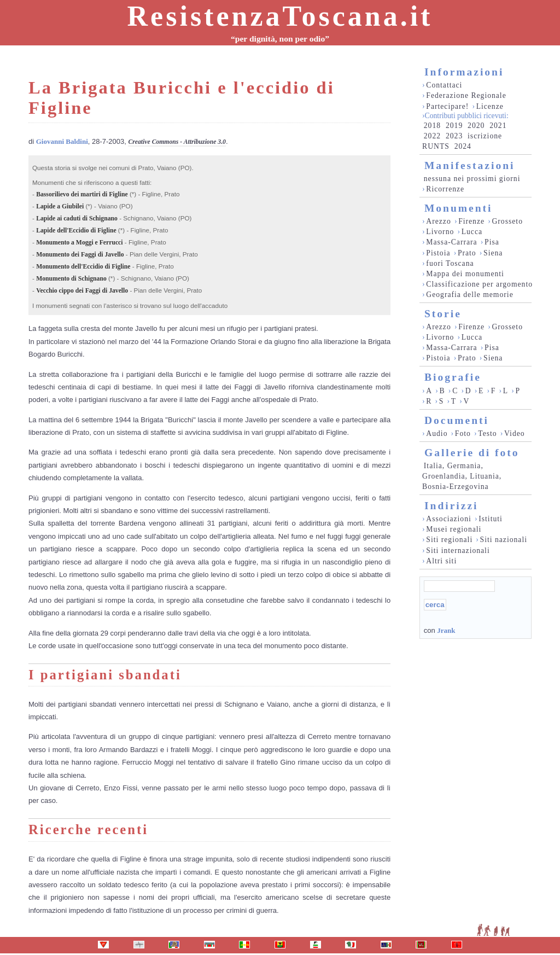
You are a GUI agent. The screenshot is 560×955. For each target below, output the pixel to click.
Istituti (491, 519)
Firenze (471, 221)
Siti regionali (449, 540)
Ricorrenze (445, 189)
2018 (432, 126)
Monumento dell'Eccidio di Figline (83, 267)
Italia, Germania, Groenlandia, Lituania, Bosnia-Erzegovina (462, 476)
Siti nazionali (504, 540)
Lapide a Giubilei (60, 206)
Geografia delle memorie (469, 295)
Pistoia (438, 253)
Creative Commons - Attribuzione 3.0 (177, 142)
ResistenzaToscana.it (280, 16)
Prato (467, 253)
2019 (454, 126)
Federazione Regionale (466, 95)
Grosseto (507, 221)
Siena (493, 253)
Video (515, 433)
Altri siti (441, 561)
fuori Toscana (450, 263)
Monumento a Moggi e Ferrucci (79, 243)
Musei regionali (454, 529)
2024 (463, 146)
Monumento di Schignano (71, 279)
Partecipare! (447, 106)
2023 (454, 136)
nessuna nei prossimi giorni (472, 179)
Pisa (492, 242)
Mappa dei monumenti (465, 274)
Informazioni (464, 72)
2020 (476, 126)
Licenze (490, 106)
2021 (498, 126)
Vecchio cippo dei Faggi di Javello (82, 291)
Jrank (446, 630)
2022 (432, 136)
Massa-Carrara (451, 242)
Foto (463, 433)
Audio (437, 433)
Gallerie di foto (472, 453)
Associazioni (448, 519)
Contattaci (444, 85)
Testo (487, 433)
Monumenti (459, 208)
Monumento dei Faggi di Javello (80, 255)
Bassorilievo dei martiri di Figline (82, 194)
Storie (443, 314)
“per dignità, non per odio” (280, 39)
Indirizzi (451, 506)
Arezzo (438, 221)
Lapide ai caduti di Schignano (77, 219)
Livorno (440, 232)
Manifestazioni (469, 165)
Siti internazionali (458, 551)
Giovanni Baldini (62, 141)
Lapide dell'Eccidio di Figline (76, 231)
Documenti (457, 420)
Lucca (472, 232)
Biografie (453, 377)
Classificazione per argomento (479, 284)
